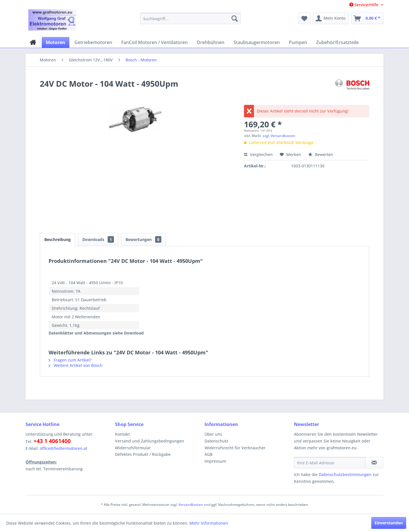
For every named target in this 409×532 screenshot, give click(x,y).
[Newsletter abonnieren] (374, 463)
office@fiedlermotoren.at (63, 448)
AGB (208, 454)
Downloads (98, 239)
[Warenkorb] (367, 18)
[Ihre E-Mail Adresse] (330, 463)
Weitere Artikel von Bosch (76, 365)
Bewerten (321, 154)
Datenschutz (216, 441)
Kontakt (122, 434)
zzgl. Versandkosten (279, 136)
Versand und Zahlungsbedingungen (150, 441)
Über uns (213, 434)
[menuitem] (190, 18)
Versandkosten (191, 505)
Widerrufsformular (133, 448)
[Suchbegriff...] (190, 18)
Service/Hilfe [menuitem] (364, 5)
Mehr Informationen (209, 523)
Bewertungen (143, 239)
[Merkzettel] (304, 18)
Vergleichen (258, 154)
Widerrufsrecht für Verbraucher (235, 448)
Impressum (215, 461)
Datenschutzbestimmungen (345, 474)
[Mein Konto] (331, 18)
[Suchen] (235, 18)
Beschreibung (58, 239)
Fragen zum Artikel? (70, 360)
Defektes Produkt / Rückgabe (143, 454)
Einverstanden (389, 523)
